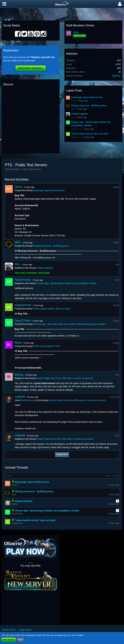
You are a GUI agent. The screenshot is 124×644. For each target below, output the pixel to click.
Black (18, 343)
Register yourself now (43, 57)
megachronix (77, 137)
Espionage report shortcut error (87, 97)
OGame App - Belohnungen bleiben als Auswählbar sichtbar (66, 283)
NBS (73, 109)
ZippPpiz (116, 76)
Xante (76, 32)
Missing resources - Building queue (89, 106)
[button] (4, 4)
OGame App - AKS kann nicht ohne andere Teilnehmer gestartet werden (69, 324)
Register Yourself (31, 68)
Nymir (74, 101)
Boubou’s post (28, 400)
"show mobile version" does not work (90, 134)
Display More (62, 455)
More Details (9, 640)
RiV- (73, 117)
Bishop (19, 375)
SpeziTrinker (77, 129)
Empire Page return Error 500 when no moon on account (65, 378)
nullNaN (20, 397)
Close (20, 640)
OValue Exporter (79, 114)
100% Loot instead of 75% (46, 346)
